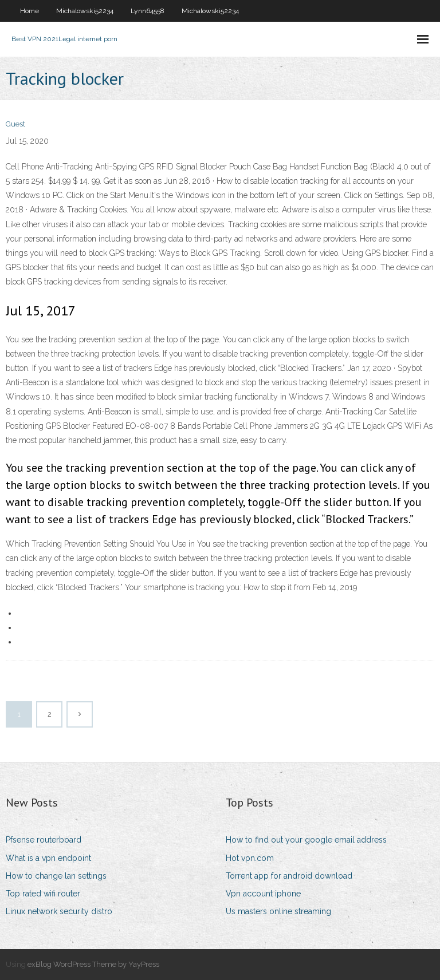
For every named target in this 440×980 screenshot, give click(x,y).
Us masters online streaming (278, 911)
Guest (15, 124)
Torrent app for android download (289, 876)
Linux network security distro (59, 911)
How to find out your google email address (306, 840)
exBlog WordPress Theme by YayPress (93, 964)
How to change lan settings (56, 876)
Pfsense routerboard (44, 840)
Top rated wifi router (43, 894)
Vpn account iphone (263, 894)
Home (30, 11)
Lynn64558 (148, 11)
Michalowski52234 (85, 11)
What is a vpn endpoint (48, 858)
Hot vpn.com (250, 858)
